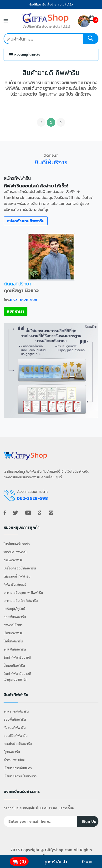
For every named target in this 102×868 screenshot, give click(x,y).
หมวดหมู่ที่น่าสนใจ (25, 54)
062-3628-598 (24, 300)
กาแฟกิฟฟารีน (13, 560)
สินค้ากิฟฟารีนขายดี (17, 657)
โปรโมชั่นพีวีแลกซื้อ (17, 544)
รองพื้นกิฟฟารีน (15, 617)
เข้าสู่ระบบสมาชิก (15, 679)
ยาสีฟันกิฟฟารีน (15, 649)
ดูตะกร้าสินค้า (55, 862)
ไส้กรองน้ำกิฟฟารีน (17, 576)
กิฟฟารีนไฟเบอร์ (15, 584)
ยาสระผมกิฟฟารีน (16, 711)
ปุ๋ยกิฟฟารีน (12, 752)
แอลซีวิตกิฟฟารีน (15, 736)
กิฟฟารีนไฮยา (13, 625)
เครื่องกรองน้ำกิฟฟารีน (20, 568)
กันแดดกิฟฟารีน (15, 727)
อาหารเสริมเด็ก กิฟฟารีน (21, 601)
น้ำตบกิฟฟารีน (13, 633)
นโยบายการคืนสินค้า (18, 768)
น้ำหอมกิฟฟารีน (14, 665)
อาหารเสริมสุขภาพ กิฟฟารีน (23, 592)
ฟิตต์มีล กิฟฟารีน (15, 552)
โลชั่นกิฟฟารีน (13, 641)
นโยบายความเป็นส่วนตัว (20, 776)
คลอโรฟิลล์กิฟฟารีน (18, 744)
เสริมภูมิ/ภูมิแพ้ (15, 609)
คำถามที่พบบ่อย (14, 760)
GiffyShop (54, 850)
